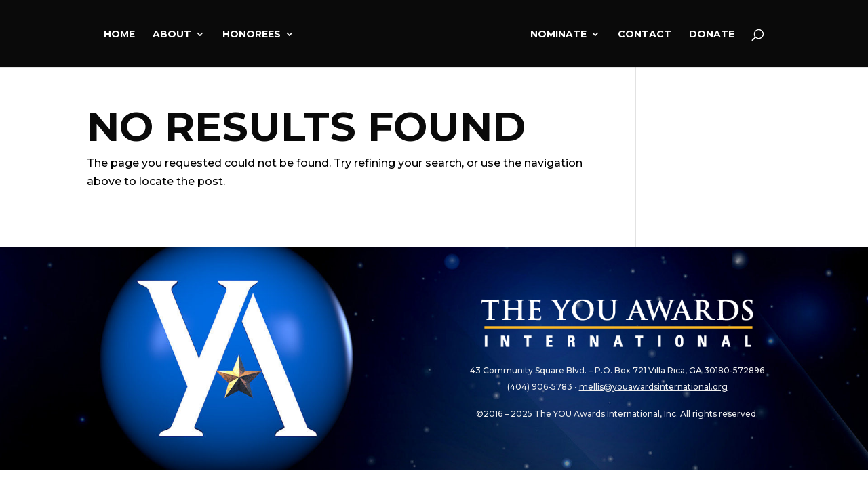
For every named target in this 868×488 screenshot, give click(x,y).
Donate (712, 35)
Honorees (252, 35)
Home (119, 35)
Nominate (558, 35)
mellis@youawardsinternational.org (653, 387)
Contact (645, 35)
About (172, 35)
